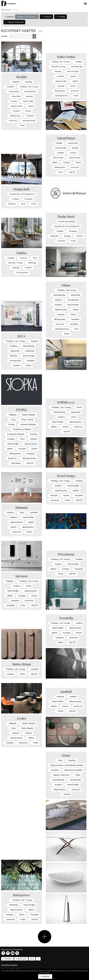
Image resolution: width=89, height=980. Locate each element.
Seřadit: (4, 36)
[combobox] (23, 36)
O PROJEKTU (7, 964)
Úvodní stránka (6, 10)
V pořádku (45, 977)
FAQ (32, 964)
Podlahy (62, 17)
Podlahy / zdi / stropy (28, 17)
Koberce (48, 17)
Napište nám (21, 964)
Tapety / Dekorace (15, 22)
